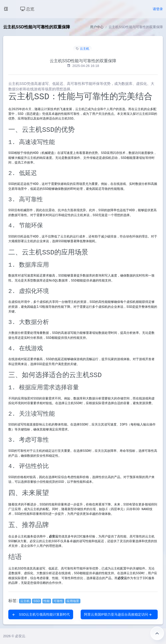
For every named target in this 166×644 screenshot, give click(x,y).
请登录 (158, 9)
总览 (27, 9)
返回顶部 (157, 633)
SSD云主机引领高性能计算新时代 (41, 614)
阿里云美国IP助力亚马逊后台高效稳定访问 (118, 614)
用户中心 (97, 27)
